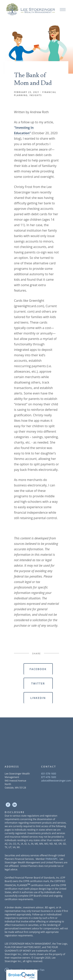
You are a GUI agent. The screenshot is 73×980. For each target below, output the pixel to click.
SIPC (55, 859)
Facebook (38, 669)
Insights (36, 95)
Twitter (38, 683)
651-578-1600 (49, 774)
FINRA (49, 859)
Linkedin (38, 698)
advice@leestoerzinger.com (56, 781)
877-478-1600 (49, 777)
